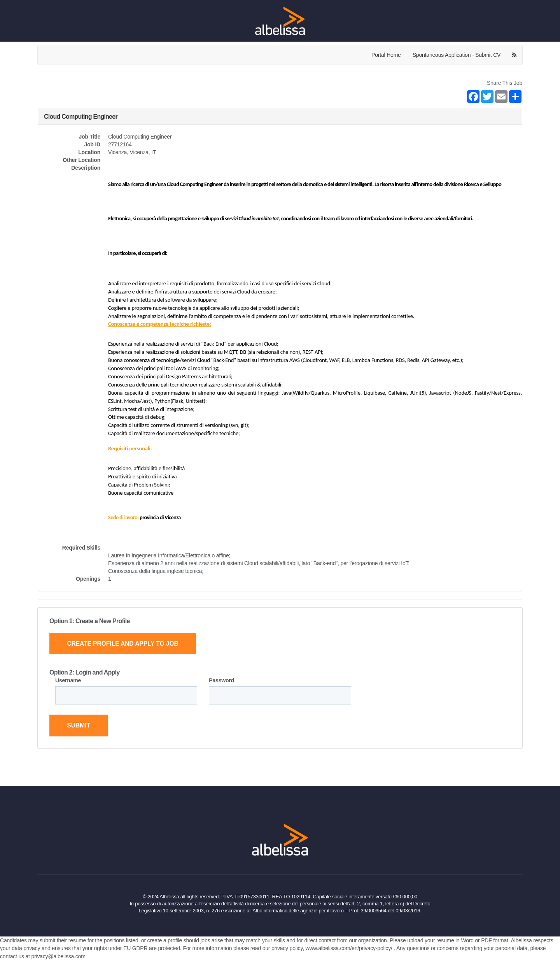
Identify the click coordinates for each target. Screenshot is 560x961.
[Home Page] (280, 21)
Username (68, 680)
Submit (79, 726)
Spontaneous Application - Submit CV (457, 55)
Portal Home (386, 55)
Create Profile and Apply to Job (124, 644)
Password (221, 680)
